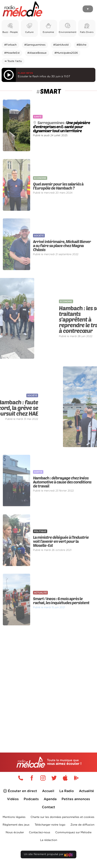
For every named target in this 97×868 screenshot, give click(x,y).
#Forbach (10, 45)
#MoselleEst (12, 53)
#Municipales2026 (66, 53)
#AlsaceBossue (37, 53)
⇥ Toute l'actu (13, 61)
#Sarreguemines (35, 45)
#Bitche (82, 45)
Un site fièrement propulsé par (48, 855)
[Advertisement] (48, 681)
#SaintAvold (61, 45)
